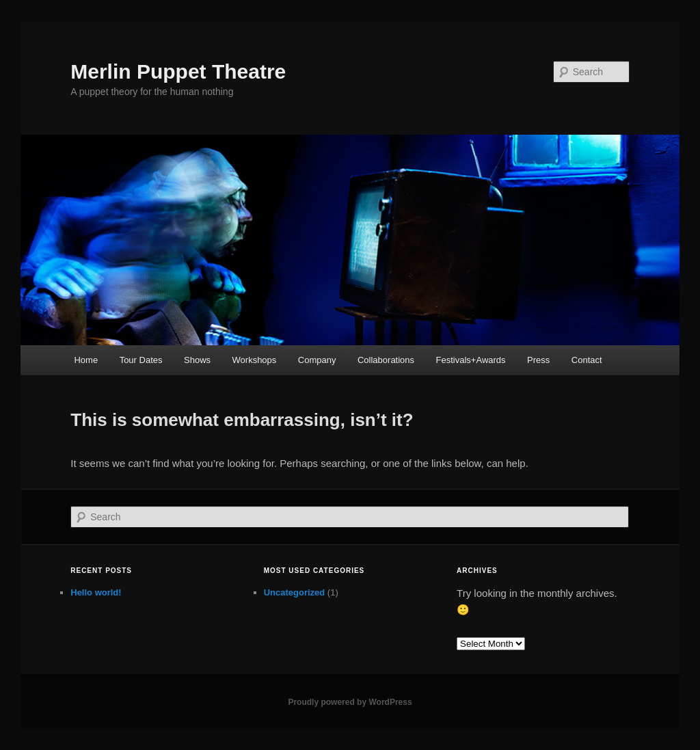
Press (538, 360)
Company (317, 360)
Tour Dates (141, 360)
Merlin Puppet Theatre (178, 71)
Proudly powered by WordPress (350, 702)
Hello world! (96, 592)
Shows (197, 360)
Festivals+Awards (471, 360)
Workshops (255, 360)
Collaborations (386, 360)
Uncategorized (295, 592)
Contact (587, 360)
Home (86, 360)
